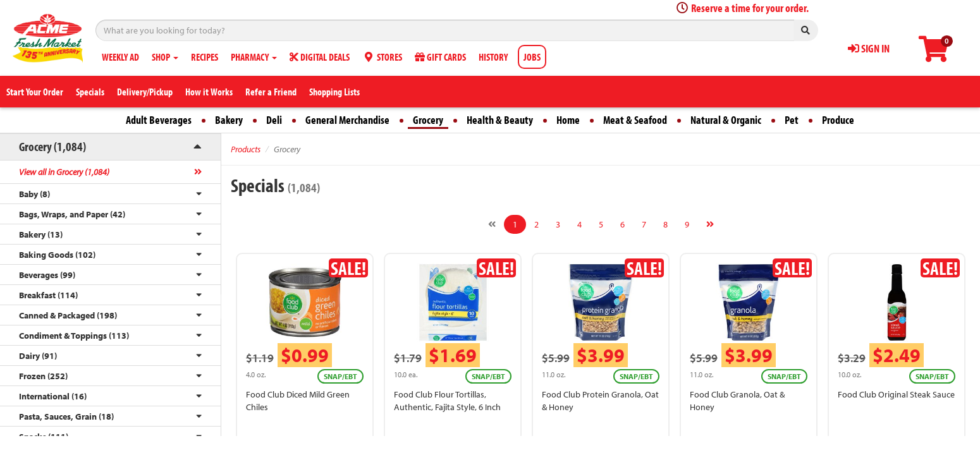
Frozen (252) (43, 376)
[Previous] (492, 224)
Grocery (428, 120)
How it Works (209, 92)
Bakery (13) (41, 234)
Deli (274, 120)
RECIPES (205, 57)
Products (246, 149)
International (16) (53, 396)
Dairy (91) (38, 356)
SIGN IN (869, 48)
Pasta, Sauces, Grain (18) (66, 416)
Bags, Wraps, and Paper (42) (72, 214)
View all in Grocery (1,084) (64, 172)
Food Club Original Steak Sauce (896, 394)
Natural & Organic (726, 120)
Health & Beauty (500, 120)
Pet (792, 120)
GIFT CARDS (440, 57)
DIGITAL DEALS (320, 57)
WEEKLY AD (120, 57)
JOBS (532, 57)
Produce (838, 120)
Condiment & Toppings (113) (74, 336)
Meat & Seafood (635, 120)
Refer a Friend (271, 92)
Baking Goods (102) (57, 255)
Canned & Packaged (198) (68, 315)
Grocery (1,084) (52, 146)
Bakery (229, 120)
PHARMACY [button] (254, 57)
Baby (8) (34, 194)
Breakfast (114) (48, 295)
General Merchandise (347, 120)
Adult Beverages (159, 120)
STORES (382, 57)
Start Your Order (35, 92)
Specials (90, 92)
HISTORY (493, 57)
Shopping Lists (334, 92)
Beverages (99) (47, 275)
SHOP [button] (165, 57)
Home (568, 120)
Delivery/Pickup (145, 92)
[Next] (710, 224)
